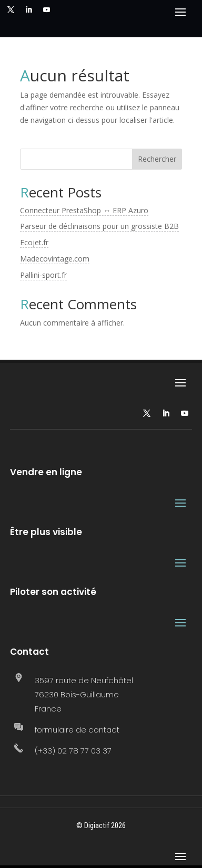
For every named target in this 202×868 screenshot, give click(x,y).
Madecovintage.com (55, 259)
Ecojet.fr (34, 242)
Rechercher (157, 159)
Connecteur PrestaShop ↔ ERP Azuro (84, 210)
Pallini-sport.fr (43, 275)
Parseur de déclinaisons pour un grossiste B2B (99, 226)
